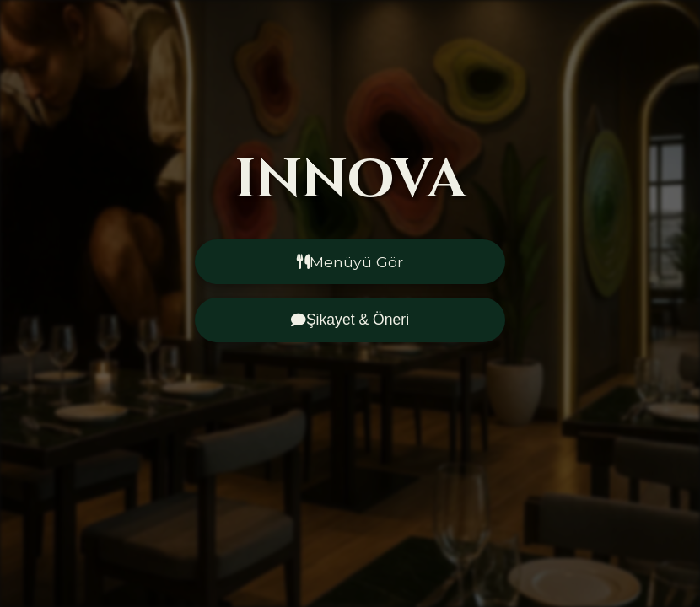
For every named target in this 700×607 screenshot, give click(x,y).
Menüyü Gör (350, 262)
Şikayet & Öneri (350, 320)
